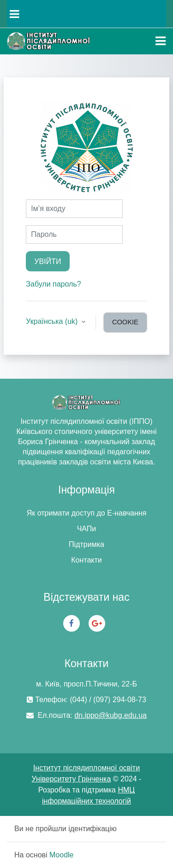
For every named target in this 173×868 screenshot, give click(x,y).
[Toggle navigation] (161, 41)
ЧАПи (87, 529)
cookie (125, 322)
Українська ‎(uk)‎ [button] (53, 321)
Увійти (48, 261)
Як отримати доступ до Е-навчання (87, 513)
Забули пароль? (53, 284)
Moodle (61, 855)
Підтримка (86, 544)
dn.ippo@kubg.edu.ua (110, 715)
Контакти (86, 560)
